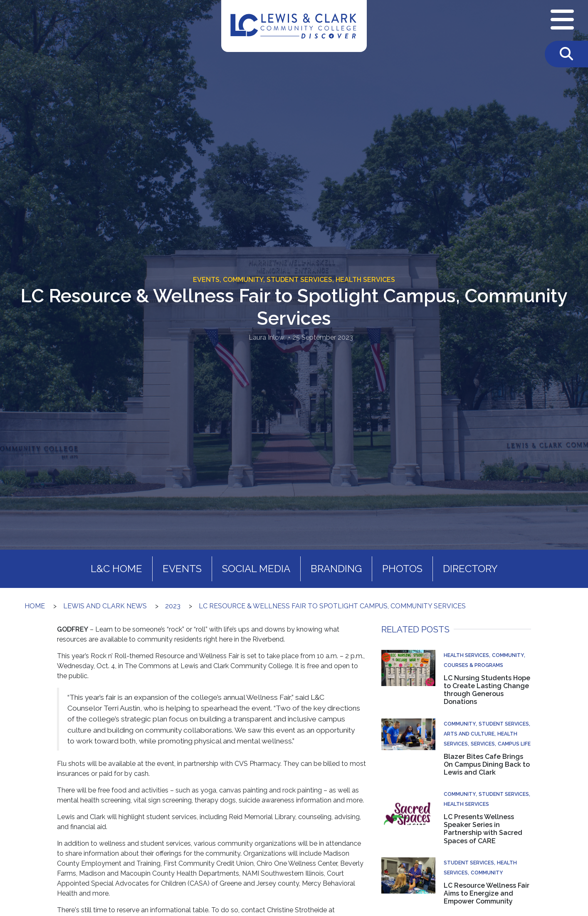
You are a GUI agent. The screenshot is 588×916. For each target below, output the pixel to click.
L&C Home (116, 569)
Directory (470, 569)
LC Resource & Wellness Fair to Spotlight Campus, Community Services (332, 606)
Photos (402, 569)
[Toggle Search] (566, 54)
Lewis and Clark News (105, 606)
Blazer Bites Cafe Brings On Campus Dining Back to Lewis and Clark (487, 764)
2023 (173, 606)
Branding (336, 569)
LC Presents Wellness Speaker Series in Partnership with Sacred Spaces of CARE (483, 829)
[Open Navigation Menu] (562, 20)
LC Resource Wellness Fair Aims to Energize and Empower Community (487, 893)
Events (182, 569)
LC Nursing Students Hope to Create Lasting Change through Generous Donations (487, 690)
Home (35, 606)
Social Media (256, 569)
